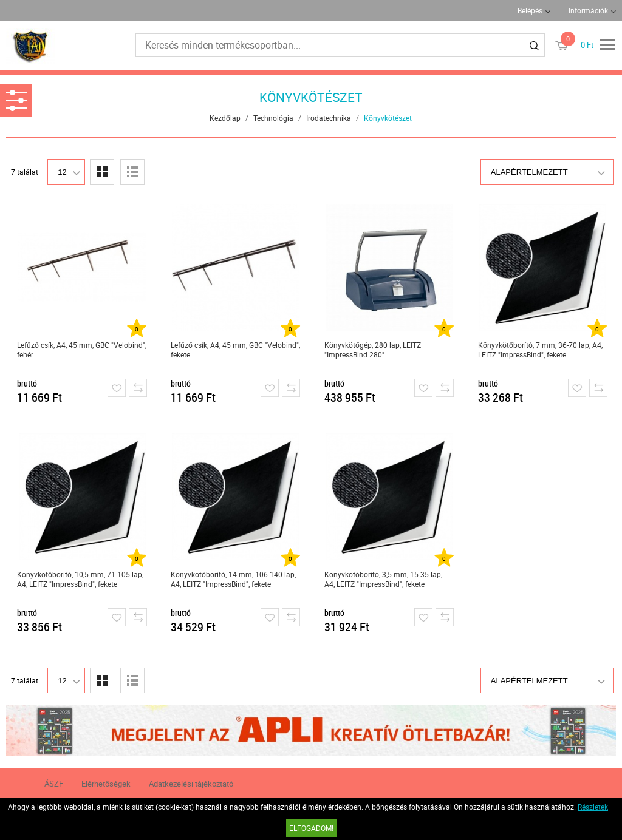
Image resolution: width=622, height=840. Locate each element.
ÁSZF (54, 784)
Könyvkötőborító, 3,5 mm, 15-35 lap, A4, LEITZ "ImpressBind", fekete (383, 579)
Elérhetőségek (106, 784)
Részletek (593, 807)
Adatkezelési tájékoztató (191, 784)
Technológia (273, 118)
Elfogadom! (311, 828)
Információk (588, 10)
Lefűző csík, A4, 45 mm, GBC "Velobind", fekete (235, 350)
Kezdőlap (225, 118)
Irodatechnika (329, 118)
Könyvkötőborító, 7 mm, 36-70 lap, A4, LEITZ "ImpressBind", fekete (540, 350)
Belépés (530, 10)
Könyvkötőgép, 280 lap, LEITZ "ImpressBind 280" (373, 350)
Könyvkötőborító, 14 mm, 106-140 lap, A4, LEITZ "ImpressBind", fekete (233, 579)
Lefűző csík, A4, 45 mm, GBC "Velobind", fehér (82, 350)
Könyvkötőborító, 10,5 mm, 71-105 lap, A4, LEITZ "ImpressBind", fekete (80, 579)
